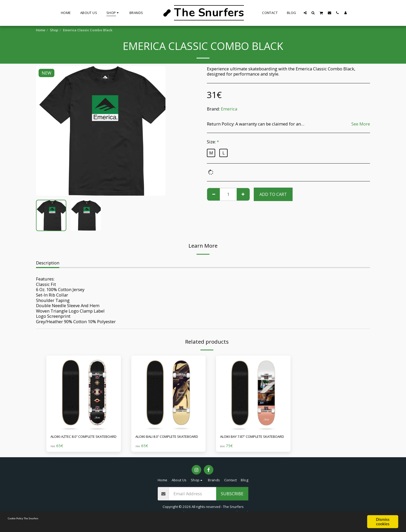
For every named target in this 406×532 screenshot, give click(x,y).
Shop (54, 30)
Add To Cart (273, 194)
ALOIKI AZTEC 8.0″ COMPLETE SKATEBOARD (80, 440)
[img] (84, 393)
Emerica (229, 109)
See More (361, 124)
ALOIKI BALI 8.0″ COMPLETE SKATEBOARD (163, 440)
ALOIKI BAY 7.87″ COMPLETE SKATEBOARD (248, 440)
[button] (305, 13)
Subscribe (232, 501)
